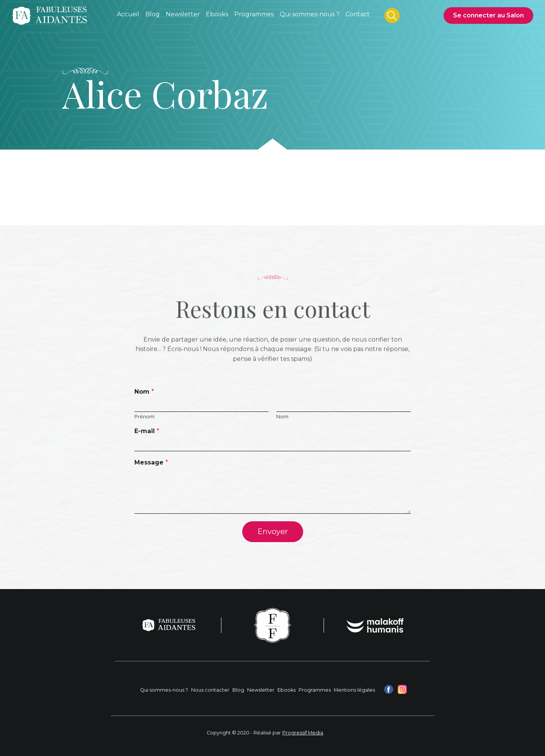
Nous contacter (210, 690)
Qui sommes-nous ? (164, 690)
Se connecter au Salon (488, 15)
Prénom (144, 416)
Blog (238, 690)
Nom (144, 392)
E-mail (147, 431)
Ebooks (287, 690)
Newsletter (261, 690)
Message (151, 462)
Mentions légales (354, 690)
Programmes (315, 690)
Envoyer (273, 532)
